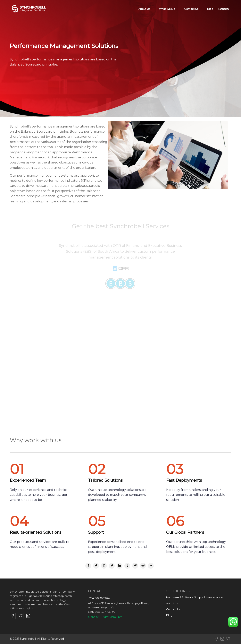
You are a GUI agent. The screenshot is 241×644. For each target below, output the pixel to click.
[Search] (224, 9)
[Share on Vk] (135, 566)
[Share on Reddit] (143, 566)
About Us (172, 603)
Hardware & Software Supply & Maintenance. (195, 597)
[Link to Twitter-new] (228, 639)
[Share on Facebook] (88, 566)
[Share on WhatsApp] (104, 566)
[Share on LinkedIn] (120, 566)
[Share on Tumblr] (127, 566)
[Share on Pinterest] (112, 566)
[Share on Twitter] (96, 566)
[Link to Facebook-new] (217, 639)
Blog (169, 615)
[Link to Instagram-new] (222, 639)
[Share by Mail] (151, 566)
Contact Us (173, 609)
